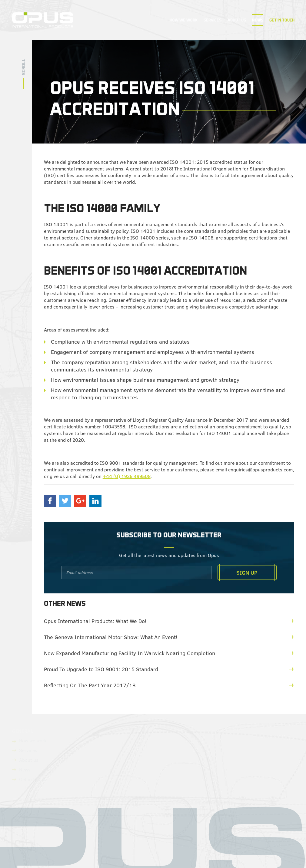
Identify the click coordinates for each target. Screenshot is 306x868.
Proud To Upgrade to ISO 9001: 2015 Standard (169, 669)
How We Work (184, 20)
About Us (237, 20)
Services (213, 20)
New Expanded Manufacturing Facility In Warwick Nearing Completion (169, 653)
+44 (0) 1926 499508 (127, 476)
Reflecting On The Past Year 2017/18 (169, 685)
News (258, 20)
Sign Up (247, 573)
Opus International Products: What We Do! (169, 621)
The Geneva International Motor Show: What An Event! (169, 637)
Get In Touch (282, 20)
